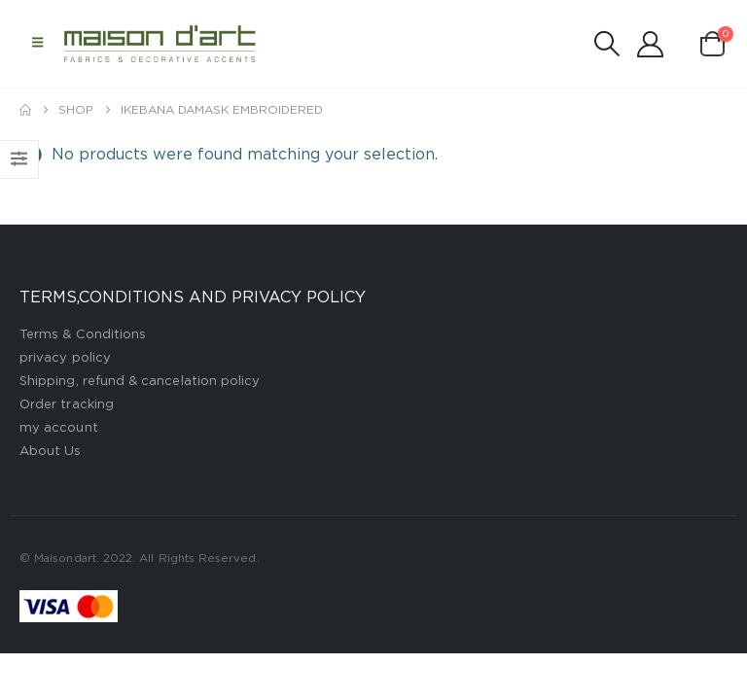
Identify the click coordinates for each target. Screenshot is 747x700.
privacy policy (65, 358)
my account (59, 428)
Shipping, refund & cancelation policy (140, 382)
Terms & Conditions (83, 335)
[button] (37, 44)
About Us (51, 452)
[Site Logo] (160, 43)
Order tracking (67, 405)
